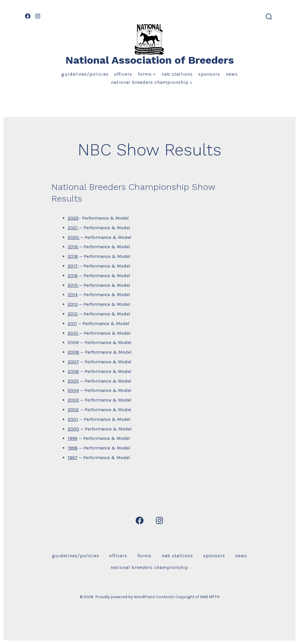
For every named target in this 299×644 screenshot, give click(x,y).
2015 (73, 285)
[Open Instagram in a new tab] (38, 16)
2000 (73, 429)
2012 (73, 314)
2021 (73, 228)
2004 (73, 390)
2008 (73, 352)
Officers (123, 74)
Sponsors (209, 74)
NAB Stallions (177, 74)
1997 (73, 458)
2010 (73, 333)
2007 (73, 362)
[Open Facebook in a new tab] (28, 16)
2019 (73, 247)
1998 (73, 448)
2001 (73, 419)
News (232, 74)
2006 (73, 371)
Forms (147, 74)
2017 (73, 266)
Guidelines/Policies (85, 74)
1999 (73, 438)
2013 (73, 304)
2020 (74, 237)
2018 (73, 256)
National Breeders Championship (152, 82)
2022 (73, 218)
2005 (73, 381)
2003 (73, 400)
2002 (73, 410)
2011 (72, 323)
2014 (73, 295)
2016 (73, 276)
